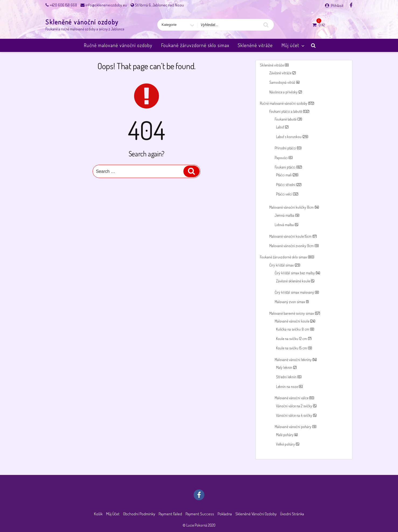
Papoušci (281, 158)
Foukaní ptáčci (285, 167)
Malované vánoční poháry (293, 427)
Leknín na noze (287, 386)
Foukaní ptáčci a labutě (286, 111)
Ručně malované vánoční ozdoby (118, 45)
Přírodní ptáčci (285, 148)
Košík (98, 514)
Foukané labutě (286, 119)
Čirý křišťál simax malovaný (294, 292)
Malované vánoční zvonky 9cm (291, 246)
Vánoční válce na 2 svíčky (294, 406)
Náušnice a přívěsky (283, 92)
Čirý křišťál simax (282, 265)
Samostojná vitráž (282, 82)
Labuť (280, 127)
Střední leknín (286, 377)
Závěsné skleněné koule (293, 281)
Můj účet (293, 45)
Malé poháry (285, 435)
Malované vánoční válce (291, 398)
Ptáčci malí (284, 175)
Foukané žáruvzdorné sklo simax (195, 45)
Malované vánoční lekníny (293, 360)
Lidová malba (284, 225)
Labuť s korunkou (289, 137)
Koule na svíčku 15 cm (291, 348)
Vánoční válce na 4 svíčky (294, 415)
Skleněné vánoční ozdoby (82, 22)
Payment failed (170, 514)
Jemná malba (284, 215)
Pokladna (225, 514)
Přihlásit (337, 6)
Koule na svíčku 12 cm (291, 339)
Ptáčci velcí (284, 194)
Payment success (200, 514)
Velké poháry (285, 444)
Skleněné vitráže (255, 45)
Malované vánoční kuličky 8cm (291, 207)
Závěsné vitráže (280, 73)
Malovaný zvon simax (290, 302)
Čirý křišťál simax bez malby (295, 273)
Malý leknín (284, 367)
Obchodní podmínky (139, 514)
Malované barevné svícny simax (292, 313)
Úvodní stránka (292, 514)
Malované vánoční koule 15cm (290, 236)
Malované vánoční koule (292, 321)
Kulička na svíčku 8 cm (293, 329)
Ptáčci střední (286, 185)
